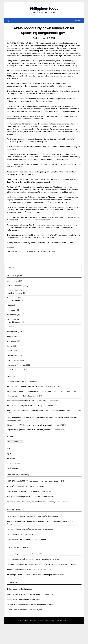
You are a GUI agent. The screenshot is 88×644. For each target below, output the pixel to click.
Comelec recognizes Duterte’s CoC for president (26, 401)
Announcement (13, 281)
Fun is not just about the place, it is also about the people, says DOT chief (35, 575)
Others (9, 346)
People (9, 351)
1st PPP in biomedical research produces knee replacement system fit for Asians (38, 502)
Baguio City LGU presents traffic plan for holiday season (28, 430)
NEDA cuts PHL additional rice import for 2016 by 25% (27, 386)
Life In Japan (11, 319)
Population (12, 310)
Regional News (12, 360)
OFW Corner (11, 341)
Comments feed (13, 463)
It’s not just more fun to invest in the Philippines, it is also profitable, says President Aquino (42, 564)
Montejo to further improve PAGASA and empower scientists (30, 497)
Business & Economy (15, 286)
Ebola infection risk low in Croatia (19, 589)
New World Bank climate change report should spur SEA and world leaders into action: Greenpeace (40, 523)
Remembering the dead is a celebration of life (25, 554)
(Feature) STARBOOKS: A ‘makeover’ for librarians (26, 486)
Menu (77, 21)
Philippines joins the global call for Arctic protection (26, 539)
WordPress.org (12, 468)
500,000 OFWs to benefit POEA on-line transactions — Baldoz (30, 605)
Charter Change (14, 300)
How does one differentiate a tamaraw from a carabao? (29, 569)
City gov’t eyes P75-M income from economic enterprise (29, 425)
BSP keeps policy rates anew (18, 382)
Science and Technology (16, 365)
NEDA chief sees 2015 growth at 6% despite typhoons (27, 405)
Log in (9, 454)
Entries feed (11, 458)
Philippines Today (44, 9)
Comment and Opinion (16, 290)
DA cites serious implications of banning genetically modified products (34, 391)
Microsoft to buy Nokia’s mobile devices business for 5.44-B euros (32, 516)
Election (11, 305)
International (12, 315)
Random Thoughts (15, 293)
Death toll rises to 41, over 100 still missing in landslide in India (30, 594)
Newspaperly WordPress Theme (56, 621)
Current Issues (12, 298)
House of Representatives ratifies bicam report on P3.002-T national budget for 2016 (40, 410)
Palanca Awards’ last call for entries (20, 534)
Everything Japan (14, 322)
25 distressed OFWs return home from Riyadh (24, 610)
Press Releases (12, 355)
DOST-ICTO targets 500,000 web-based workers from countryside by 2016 (35, 481)
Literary (9, 327)
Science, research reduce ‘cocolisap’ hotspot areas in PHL (29, 491)
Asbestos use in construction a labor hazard (24, 599)
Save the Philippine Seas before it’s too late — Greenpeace (30, 529)
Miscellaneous (12, 332)
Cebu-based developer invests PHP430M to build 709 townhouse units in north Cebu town (42, 418)
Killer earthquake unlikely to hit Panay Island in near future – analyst (33, 559)
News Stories (12, 336)
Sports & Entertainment (16, 370)
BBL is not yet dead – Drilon (17, 396)
